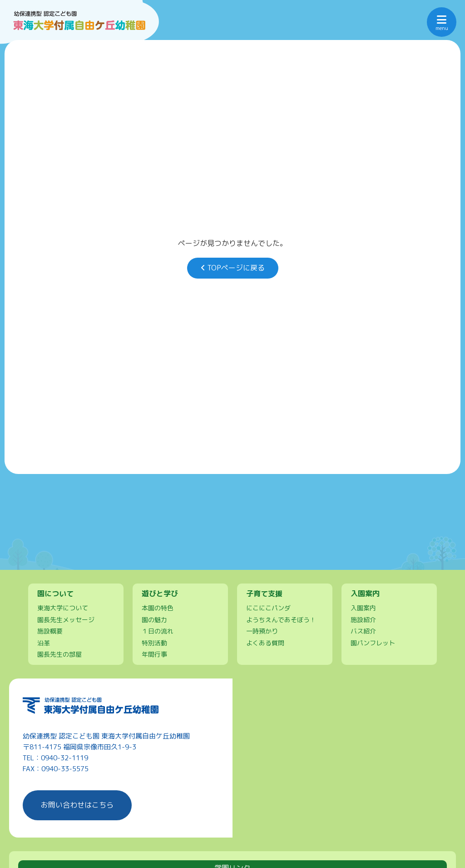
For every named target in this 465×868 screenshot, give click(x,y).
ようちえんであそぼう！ (281, 619)
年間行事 (154, 654)
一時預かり (262, 631)
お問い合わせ (326, 557)
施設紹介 (363, 619)
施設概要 (50, 631)
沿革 (44, 643)
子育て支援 (139, 557)
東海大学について (63, 608)
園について (186, 546)
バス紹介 (363, 631)
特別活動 (154, 643)
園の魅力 (154, 619)
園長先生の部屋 (59, 654)
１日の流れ (158, 631)
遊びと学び (279, 546)
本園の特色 (158, 608)
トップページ (93, 546)
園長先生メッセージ (66, 619)
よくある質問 (265, 643)
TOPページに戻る (233, 268)
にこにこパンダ (268, 608)
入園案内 (232, 557)
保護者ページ (372, 546)
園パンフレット (373, 643)
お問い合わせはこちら (77, 805)
